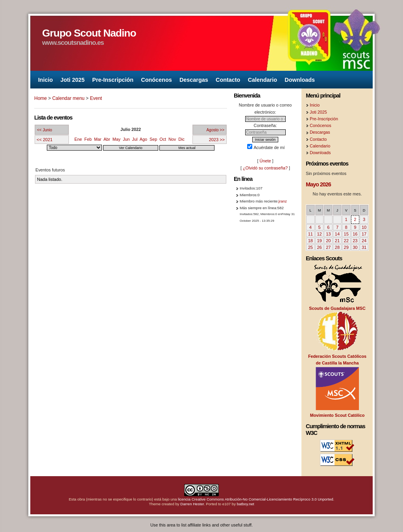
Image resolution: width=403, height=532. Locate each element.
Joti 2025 (72, 79)
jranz (283, 201)
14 (337, 234)
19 (319, 241)
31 (364, 247)
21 (337, 241)
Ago (143, 139)
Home (41, 98)
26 (319, 247)
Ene (78, 139)
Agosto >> (215, 130)
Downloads (300, 79)
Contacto (228, 79)
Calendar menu (68, 98)
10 (364, 227)
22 (346, 241)
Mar (98, 139)
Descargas (194, 79)
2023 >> (217, 140)
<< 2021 (44, 140)
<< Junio (44, 130)
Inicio (46, 79)
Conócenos (156, 79)
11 (311, 234)
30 (355, 247)
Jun (126, 139)
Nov (172, 139)
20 (328, 241)
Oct (163, 139)
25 (311, 247)
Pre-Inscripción (113, 79)
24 (364, 241)
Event (96, 98)
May (116, 139)
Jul (135, 139)
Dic (181, 139)
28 (337, 247)
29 (346, 247)
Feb (88, 139)
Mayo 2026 (318, 184)
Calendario (263, 79)
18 (311, 241)
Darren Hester (192, 504)
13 (328, 234)
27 (328, 247)
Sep (153, 139)
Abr (107, 139)
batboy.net (246, 504)
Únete (265, 161)
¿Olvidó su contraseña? (265, 168)
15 (346, 234)
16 (355, 234)
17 (364, 234)
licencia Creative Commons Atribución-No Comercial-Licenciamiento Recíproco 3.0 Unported (256, 499)
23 (355, 241)
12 (319, 234)
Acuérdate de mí (266, 147)
